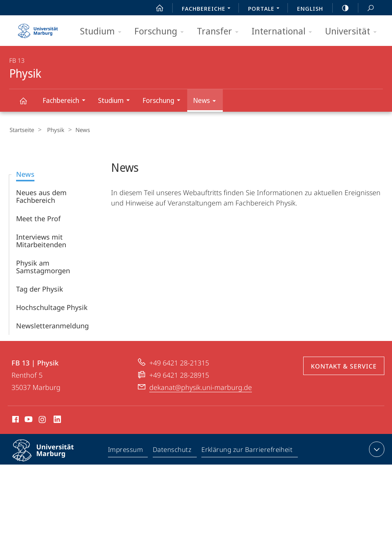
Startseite (21, 130)
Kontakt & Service (344, 366)
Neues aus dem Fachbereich (41, 196)
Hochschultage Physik (52, 307)
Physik (28, 104)
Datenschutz (172, 450)
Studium (103, 32)
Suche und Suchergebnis (366, 8)
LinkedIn (58, 420)
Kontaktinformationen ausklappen (376, 449)
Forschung (162, 32)
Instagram (43, 420)
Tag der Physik (40, 289)
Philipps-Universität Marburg (50, 456)
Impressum (126, 450)
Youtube (28, 420)
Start (155, 8)
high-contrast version (341, 8)
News (207, 102)
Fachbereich (66, 101)
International (284, 32)
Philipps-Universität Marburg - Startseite (38, 28)
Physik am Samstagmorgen (43, 266)
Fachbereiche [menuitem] (208, 9)
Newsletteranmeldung (52, 325)
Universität (353, 32)
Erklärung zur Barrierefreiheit (247, 450)
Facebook (15, 420)
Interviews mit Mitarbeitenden (41, 240)
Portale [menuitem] (266, 9)
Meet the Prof (38, 218)
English (310, 8)
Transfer (220, 32)
